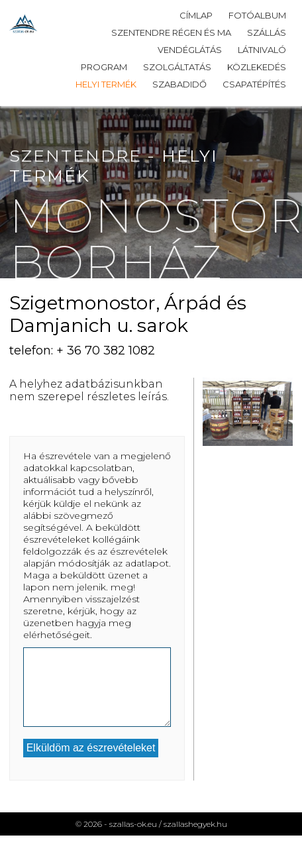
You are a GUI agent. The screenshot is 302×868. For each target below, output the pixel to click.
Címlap (196, 15)
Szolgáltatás (177, 67)
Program (104, 67)
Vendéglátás (190, 50)
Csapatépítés (254, 84)
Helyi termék (106, 84)
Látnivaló (262, 50)
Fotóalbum (257, 15)
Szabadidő (179, 84)
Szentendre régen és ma (171, 32)
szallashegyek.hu (195, 824)
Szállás (267, 32)
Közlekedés (257, 67)
